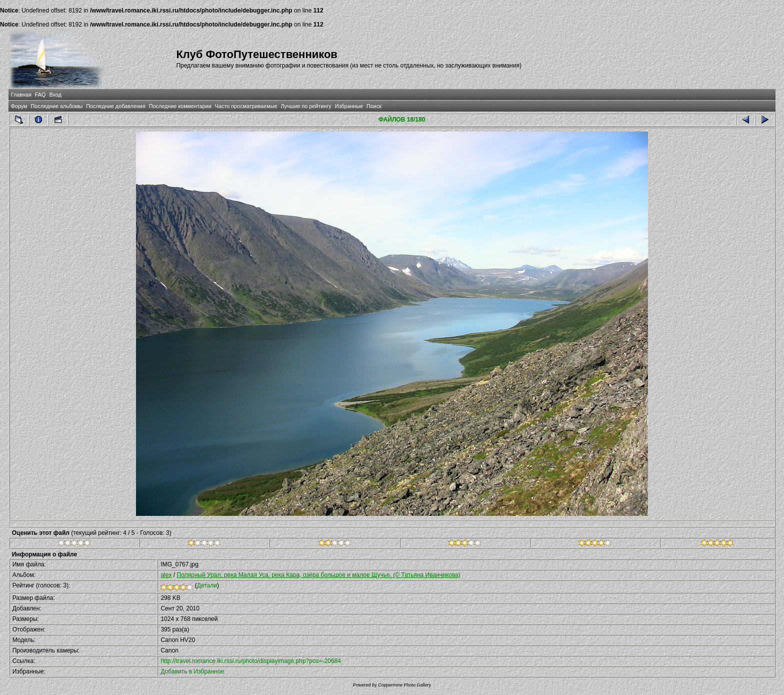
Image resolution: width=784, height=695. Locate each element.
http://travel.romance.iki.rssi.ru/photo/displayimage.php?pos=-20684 (251, 661)
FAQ (40, 95)
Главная (21, 95)
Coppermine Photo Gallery (404, 685)
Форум (19, 106)
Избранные (349, 106)
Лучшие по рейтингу (306, 106)
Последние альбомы (56, 106)
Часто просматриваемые (246, 106)
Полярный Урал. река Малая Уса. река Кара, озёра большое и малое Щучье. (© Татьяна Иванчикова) (318, 575)
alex (166, 575)
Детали (207, 585)
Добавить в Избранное (192, 671)
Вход (55, 95)
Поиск (374, 106)
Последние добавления (115, 106)
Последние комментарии (180, 106)
